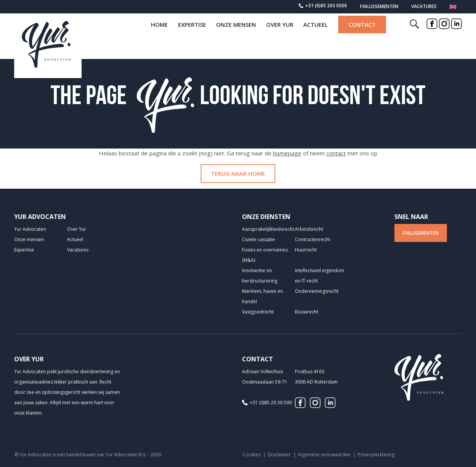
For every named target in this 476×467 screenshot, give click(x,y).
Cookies (252, 455)
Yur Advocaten (30, 229)
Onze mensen (236, 38)
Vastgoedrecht (258, 312)
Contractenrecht (312, 239)
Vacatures (424, 6)
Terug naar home (238, 173)
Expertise (192, 38)
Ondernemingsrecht (317, 291)
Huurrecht (306, 250)
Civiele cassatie (258, 239)
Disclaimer (279, 455)
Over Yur (280, 38)
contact (336, 153)
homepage (287, 153)
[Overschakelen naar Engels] (453, 8)
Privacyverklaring (376, 455)
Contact (362, 38)
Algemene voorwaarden (324, 455)
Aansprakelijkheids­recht (268, 229)
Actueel (316, 38)
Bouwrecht (307, 312)
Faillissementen (379, 6)
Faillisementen (421, 233)
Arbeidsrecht (309, 229)
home (159, 38)
